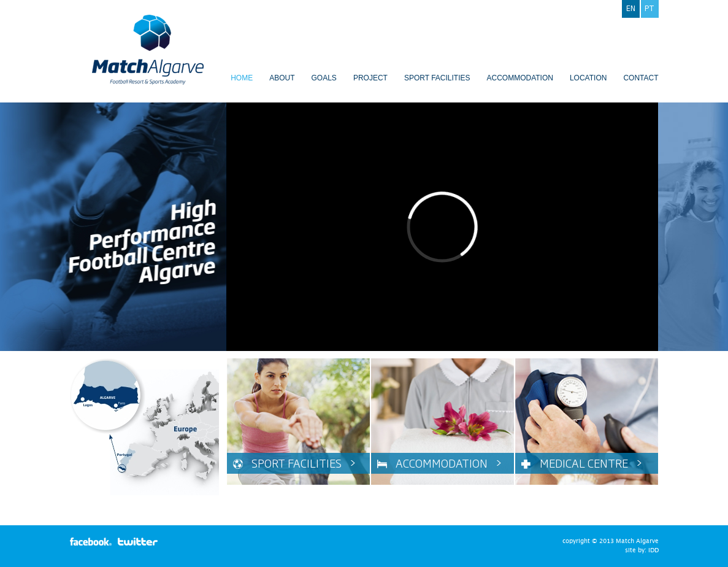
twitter (139, 542)
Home (242, 78)
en (631, 8)
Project (370, 78)
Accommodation (519, 78)
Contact (641, 78)
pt (649, 8)
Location (588, 78)
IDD (653, 550)
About (282, 78)
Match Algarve (148, 50)
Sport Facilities (437, 78)
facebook (91, 542)
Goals (324, 78)
